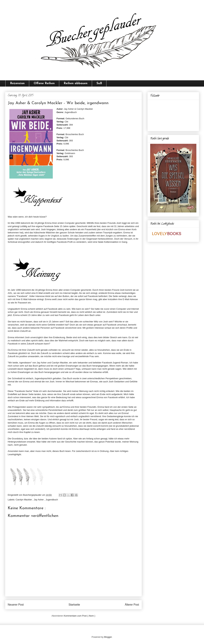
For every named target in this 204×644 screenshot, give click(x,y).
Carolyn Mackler (24, 500)
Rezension (17, 83)
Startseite (74, 605)
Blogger (108, 637)
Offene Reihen (44, 83)
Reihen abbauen (76, 83)
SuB (99, 83)
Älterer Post (132, 605)
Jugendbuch (52, 500)
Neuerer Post (16, 605)
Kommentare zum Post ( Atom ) (79, 616)
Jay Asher (39, 500)
